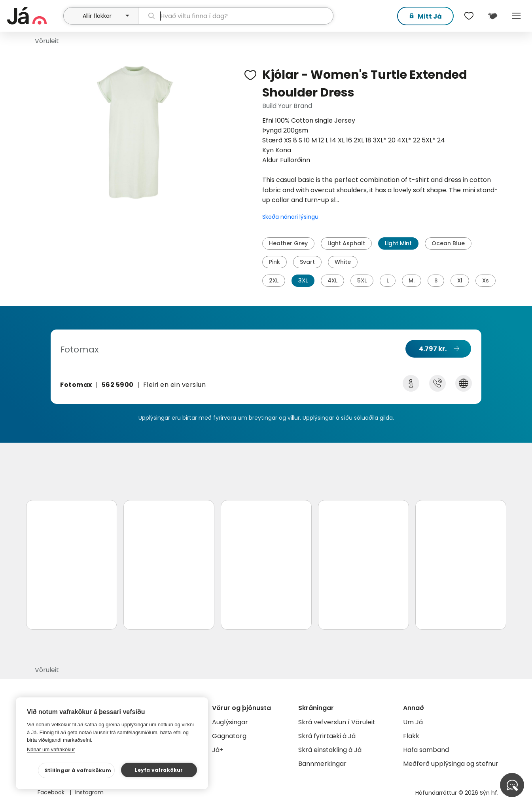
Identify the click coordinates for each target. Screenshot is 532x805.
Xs (486, 280)
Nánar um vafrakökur (51, 749)
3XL (303, 280)
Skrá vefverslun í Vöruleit (337, 722)
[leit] (236, 16)
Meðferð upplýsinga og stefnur (451, 764)
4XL (332, 280)
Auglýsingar (230, 722)
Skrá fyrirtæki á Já (327, 736)
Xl (460, 280)
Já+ (218, 750)
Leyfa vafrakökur (159, 770)
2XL (274, 280)
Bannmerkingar (322, 764)
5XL (362, 280)
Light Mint (398, 243)
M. (412, 280)
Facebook (52, 792)
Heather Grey (288, 243)
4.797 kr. (433, 349)
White (343, 262)
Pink (275, 262)
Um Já (413, 722)
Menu (516, 16)
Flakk (411, 736)
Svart (307, 262)
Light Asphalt (346, 243)
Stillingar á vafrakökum (78, 770)
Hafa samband (426, 750)
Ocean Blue (448, 243)
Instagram (89, 792)
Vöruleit (47, 41)
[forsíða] (34, 16)
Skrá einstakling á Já (330, 750)
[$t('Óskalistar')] (469, 16)
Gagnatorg (229, 736)
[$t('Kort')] (492, 16)
